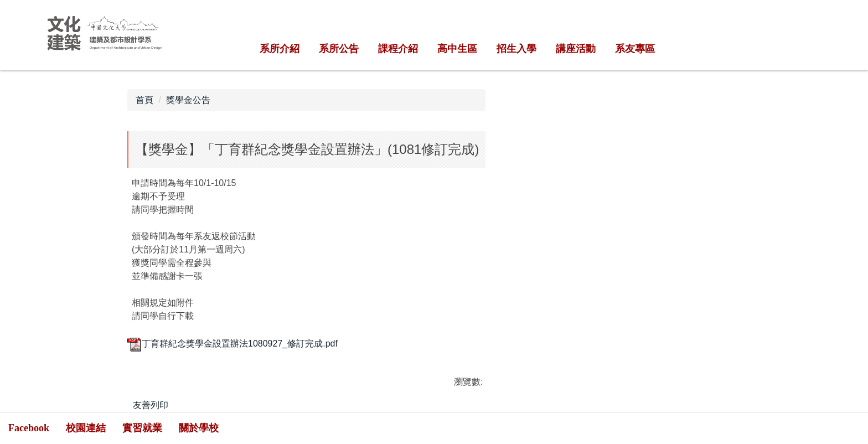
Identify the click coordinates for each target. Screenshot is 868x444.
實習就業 (142, 428)
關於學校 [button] (199, 428)
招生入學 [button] (516, 49)
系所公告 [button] (339, 49)
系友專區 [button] (635, 49)
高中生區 (457, 49)
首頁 (144, 100)
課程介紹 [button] (398, 49)
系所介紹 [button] (280, 49)
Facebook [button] (29, 428)
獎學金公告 (188, 100)
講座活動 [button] (576, 49)
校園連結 (86, 428)
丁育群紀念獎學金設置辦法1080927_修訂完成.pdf (232, 344)
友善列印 (151, 405)
